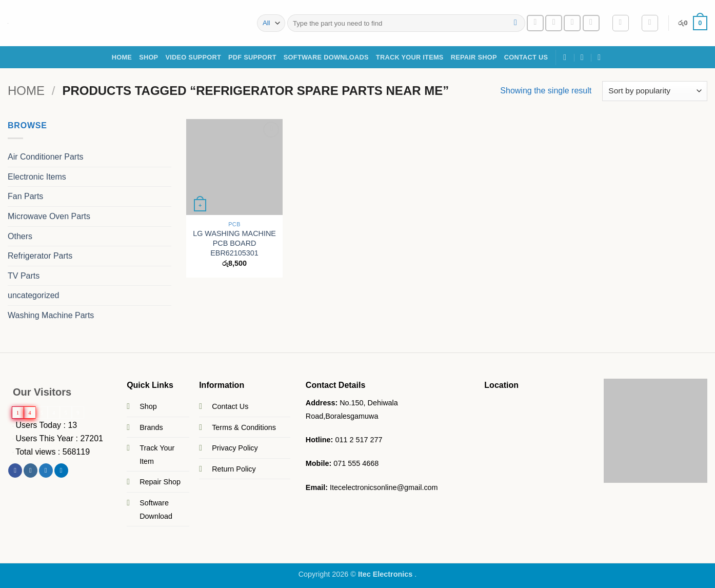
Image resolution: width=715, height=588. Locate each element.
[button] (621, 23)
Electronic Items (37, 177)
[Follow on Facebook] (535, 23)
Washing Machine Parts (51, 315)
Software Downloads (326, 57)
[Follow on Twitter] (46, 471)
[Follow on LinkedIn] (61, 471)
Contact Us (526, 57)
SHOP (148, 57)
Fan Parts (25, 196)
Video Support (193, 57)
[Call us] (572, 23)
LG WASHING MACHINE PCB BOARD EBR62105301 (234, 243)
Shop (148, 406)
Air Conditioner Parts (46, 157)
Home (122, 57)
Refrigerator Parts (40, 256)
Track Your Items (410, 57)
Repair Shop (474, 57)
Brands (151, 427)
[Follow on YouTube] (591, 23)
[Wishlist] (650, 23)
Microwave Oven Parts (49, 216)
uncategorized (34, 295)
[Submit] (516, 23)
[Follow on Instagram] (31, 471)
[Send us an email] (554, 23)
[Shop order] (655, 91)
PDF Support (252, 57)
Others (20, 236)
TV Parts (24, 276)
